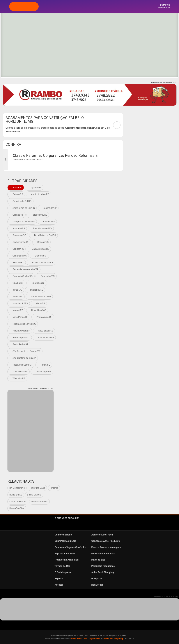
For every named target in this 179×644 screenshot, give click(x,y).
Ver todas (17, 188)
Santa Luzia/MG (46, 338)
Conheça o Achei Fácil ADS (106, 541)
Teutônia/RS (49, 222)
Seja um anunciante (65, 554)
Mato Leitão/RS (20, 303)
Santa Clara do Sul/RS (24, 208)
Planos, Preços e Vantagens (106, 547)
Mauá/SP (40, 303)
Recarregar (97, 585)
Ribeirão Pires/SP (21, 331)
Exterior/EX (18, 263)
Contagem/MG (20, 256)
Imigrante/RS (37, 290)
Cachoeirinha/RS (21, 242)
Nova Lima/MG (39, 310)
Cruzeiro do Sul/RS (22, 201)
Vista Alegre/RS (43, 372)
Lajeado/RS (36, 188)
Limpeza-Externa (18, 502)
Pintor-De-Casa (37, 488)
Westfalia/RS (19, 378)
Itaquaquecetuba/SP (41, 297)
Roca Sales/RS (46, 331)
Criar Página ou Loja (65, 541)
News (109, 6)
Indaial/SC (18, 297)
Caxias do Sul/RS (40, 249)
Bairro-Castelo (34, 495)
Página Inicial (70, 6)
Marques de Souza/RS (24, 222)
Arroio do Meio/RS (40, 194)
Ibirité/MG (17, 290)
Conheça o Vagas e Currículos (71, 547)
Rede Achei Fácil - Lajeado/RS (85, 639)
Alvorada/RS (19, 228)
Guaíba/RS (18, 283)
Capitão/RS (18, 249)
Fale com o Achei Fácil (103, 554)
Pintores (54, 488)
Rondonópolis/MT (21, 338)
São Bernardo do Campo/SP (26, 351)
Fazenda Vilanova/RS (42, 263)
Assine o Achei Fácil (102, 535)
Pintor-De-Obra (17, 508)
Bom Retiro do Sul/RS (45, 235)
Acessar (59, 585)
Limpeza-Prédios (39, 502)
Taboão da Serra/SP (22, 365)
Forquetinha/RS (39, 215)
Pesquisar (97, 579)
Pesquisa (90, 6)
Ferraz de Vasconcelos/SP (25, 269)
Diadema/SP (41, 256)
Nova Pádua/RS (20, 317)
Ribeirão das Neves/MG (24, 324)
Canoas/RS (43, 242)
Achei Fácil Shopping (103, 572)
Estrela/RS (18, 194)
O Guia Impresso (63, 572)
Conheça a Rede (63, 535)
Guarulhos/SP (38, 283)
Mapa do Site (98, 560)
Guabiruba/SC (48, 276)
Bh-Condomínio (17, 488)
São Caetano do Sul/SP (24, 358)
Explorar (80, 6)
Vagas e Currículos (99, 6)
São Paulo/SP (50, 208)
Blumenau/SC (19, 235)
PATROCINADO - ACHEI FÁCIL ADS (163, 83)
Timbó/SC (45, 365)
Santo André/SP (20, 344)
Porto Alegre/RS (44, 317)
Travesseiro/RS (20, 372)
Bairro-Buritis (16, 495)
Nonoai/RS (18, 310)
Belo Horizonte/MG (42, 228)
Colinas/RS (18, 215)
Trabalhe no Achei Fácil (67, 560)
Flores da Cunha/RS (23, 276)
